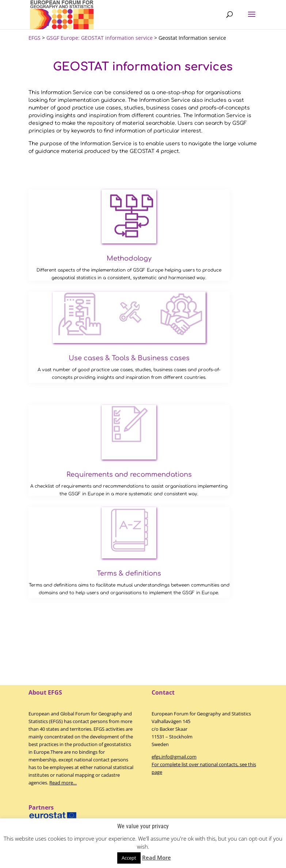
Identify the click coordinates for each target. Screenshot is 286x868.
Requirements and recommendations (129, 475)
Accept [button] (129, 858)
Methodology (129, 258)
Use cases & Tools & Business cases (129, 358)
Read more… (63, 783)
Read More (157, 857)
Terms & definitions (129, 573)
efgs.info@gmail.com (174, 757)
